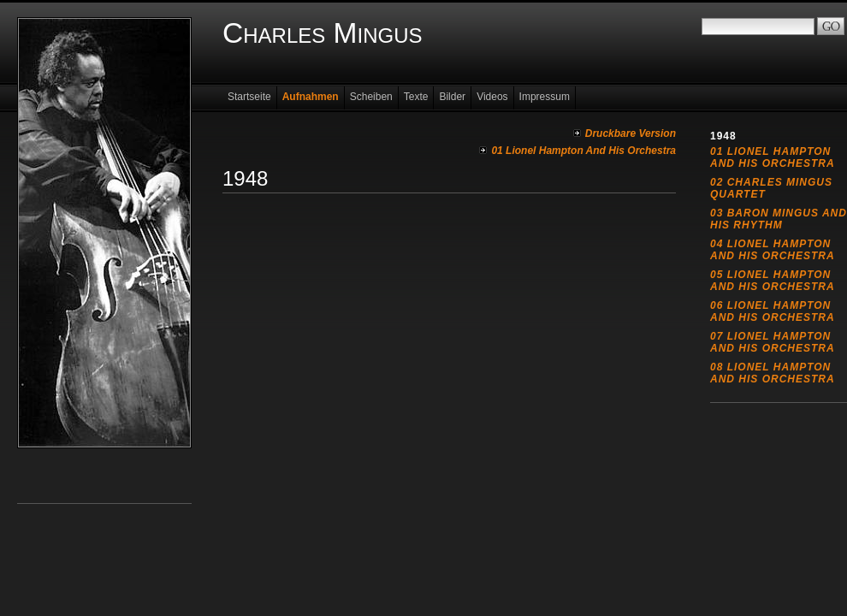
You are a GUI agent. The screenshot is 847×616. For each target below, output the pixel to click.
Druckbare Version (631, 133)
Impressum (545, 97)
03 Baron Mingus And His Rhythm (779, 219)
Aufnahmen (311, 97)
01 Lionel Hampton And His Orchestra (583, 151)
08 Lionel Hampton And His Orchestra (773, 373)
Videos (492, 97)
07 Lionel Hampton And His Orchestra (773, 342)
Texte (416, 97)
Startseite (249, 97)
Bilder (452, 97)
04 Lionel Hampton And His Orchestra (773, 250)
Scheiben (371, 97)
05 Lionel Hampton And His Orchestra (773, 281)
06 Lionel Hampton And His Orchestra (773, 311)
